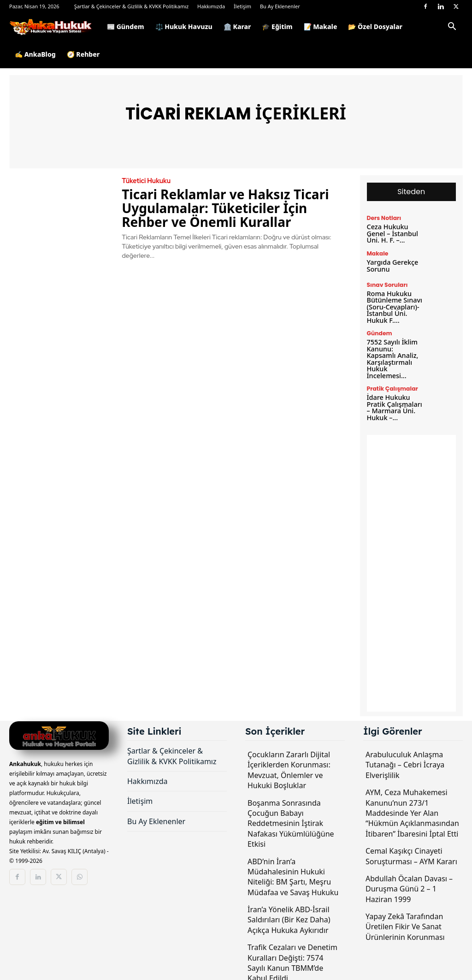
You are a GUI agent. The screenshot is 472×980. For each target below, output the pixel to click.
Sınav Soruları (387, 284)
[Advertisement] (412, 569)
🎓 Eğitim (277, 27)
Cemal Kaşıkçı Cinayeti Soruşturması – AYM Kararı (411, 852)
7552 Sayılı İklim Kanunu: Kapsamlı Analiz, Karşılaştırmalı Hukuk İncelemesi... (395, 356)
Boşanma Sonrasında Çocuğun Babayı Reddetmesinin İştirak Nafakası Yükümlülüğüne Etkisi (291, 820)
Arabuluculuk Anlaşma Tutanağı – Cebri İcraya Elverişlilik (405, 761)
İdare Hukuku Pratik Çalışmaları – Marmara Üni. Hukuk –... (394, 404)
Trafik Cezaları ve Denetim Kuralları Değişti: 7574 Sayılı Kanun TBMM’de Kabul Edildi (292, 959)
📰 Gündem (126, 27)
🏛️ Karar (237, 27)
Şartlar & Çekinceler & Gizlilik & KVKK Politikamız (132, 6)
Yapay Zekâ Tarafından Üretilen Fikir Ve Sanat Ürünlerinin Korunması (405, 923)
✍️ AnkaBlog (35, 54)
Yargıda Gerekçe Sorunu (392, 265)
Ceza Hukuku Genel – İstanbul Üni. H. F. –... (392, 233)
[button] (452, 28)
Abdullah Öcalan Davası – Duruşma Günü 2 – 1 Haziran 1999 (409, 885)
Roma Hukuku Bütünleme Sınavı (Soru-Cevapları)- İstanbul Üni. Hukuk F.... (394, 306)
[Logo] (55, 27)
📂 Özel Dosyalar (375, 27)
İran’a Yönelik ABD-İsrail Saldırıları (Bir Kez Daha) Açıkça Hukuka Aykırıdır (289, 916)
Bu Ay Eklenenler (280, 6)
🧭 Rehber (83, 54)
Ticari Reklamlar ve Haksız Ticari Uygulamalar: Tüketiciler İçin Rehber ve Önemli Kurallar (225, 208)
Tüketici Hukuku (145, 181)
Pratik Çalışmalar (392, 386)
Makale (378, 253)
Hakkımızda (211, 6)
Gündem (379, 332)
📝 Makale (321, 27)
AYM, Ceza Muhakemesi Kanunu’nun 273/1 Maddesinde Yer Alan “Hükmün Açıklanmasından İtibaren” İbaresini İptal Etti (412, 809)
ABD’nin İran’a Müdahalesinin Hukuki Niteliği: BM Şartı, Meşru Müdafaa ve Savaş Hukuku (293, 873)
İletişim (242, 6)
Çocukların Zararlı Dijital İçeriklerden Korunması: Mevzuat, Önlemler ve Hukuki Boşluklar (289, 766)
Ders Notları (384, 218)
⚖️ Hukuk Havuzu (184, 27)
